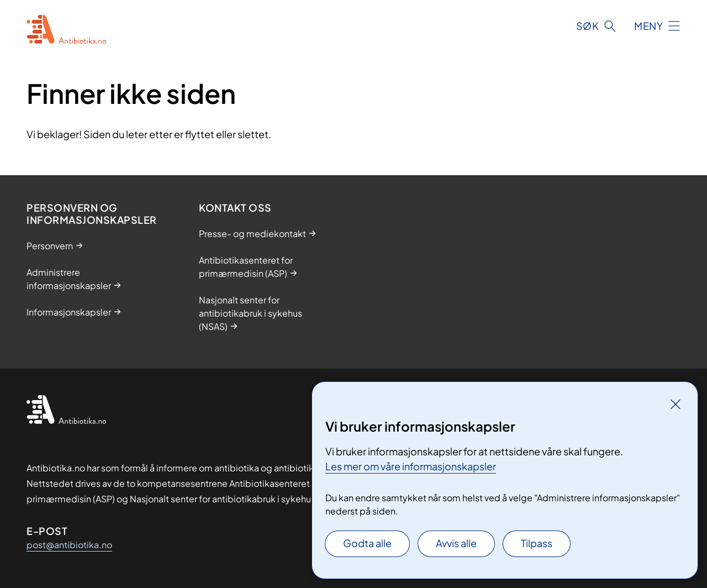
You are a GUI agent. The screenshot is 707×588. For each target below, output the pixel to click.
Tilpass (537, 543)
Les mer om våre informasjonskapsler (411, 466)
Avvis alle (456, 543)
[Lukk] (676, 404)
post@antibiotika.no (69, 545)
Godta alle (367, 543)
